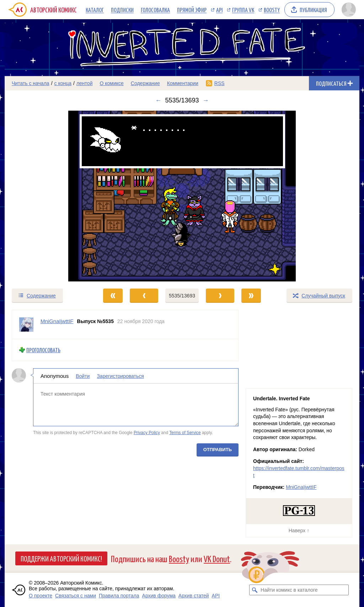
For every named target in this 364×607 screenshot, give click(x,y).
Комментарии (183, 83)
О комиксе (111, 83)
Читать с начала (31, 83)
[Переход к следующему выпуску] (182, 196)
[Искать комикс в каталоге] (255, 590)
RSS (220, 83)
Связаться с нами (76, 596)
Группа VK (243, 10)
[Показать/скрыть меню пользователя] (349, 10)
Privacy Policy (147, 433)
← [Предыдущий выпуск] (158, 100)
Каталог (95, 10)
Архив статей (194, 596)
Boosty (272, 10)
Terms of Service (185, 433)
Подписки (122, 10)
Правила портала (119, 596)
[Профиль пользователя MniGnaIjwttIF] (26, 324)
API (219, 10)
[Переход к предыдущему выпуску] (49, 196)
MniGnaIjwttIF (301, 487)
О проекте (41, 596)
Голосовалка (155, 10)
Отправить (218, 449)
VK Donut (217, 558)
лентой (85, 83)
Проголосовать (43, 350)
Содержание (145, 83)
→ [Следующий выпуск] (206, 100)
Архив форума (159, 596)
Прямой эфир (192, 10)
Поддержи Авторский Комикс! (61, 558)
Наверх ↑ (299, 531)
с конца (63, 83)
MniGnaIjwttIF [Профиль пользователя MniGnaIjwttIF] (57, 321)
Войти (83, 376)
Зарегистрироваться (120, 376)
